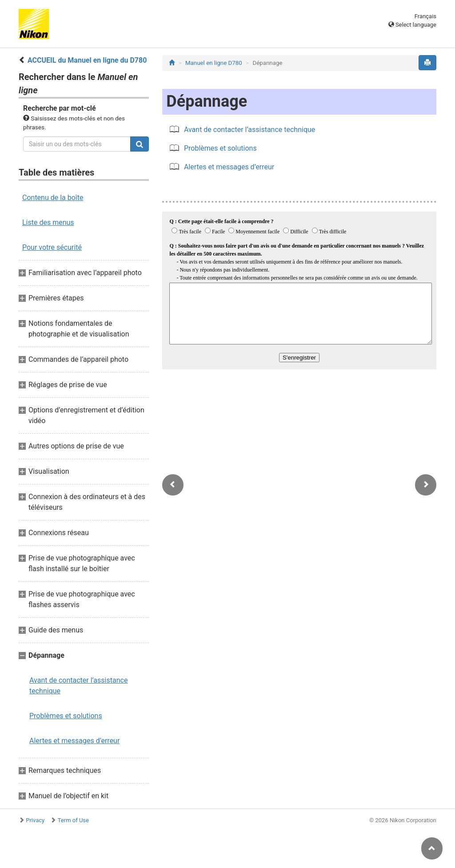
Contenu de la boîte (53, 198)
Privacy (35, 820)
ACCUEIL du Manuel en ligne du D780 (87, 60)
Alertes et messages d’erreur (74, 741)
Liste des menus (48, 222)
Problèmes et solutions (66, 716)
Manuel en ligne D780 (214, 63)
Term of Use (73, 820)
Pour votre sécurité (52, 247)
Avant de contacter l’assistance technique (78, 686)
